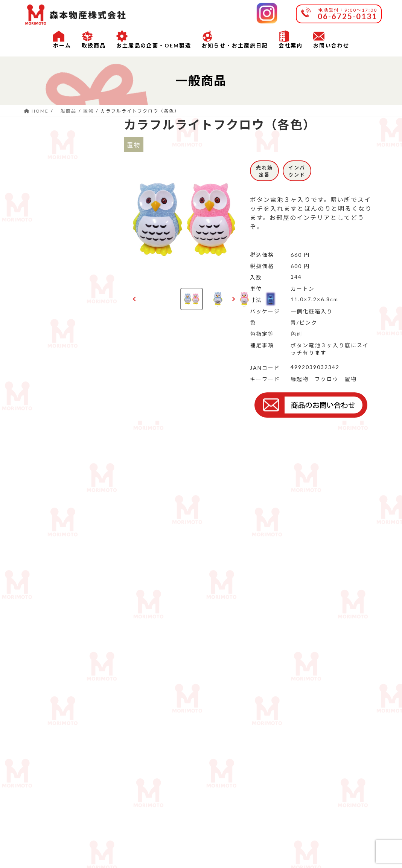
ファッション (43, 251)
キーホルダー (43, 309)
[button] (192, 299)
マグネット (43, 280)
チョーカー (93, 251)
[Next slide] (233, 299)
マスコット (93, 280)
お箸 (33, 196)
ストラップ (93, 309)
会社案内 (97, 804)
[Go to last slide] (135, 299)
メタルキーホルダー (93, 346)
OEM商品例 (44, 458)
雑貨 (84, 196)
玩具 (84, 170)
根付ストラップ (43, 346)
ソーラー (40, 221)
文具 (84, 221)
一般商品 (40, 135)
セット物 (40, 379)
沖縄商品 (40, 414)
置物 (33, 170)
